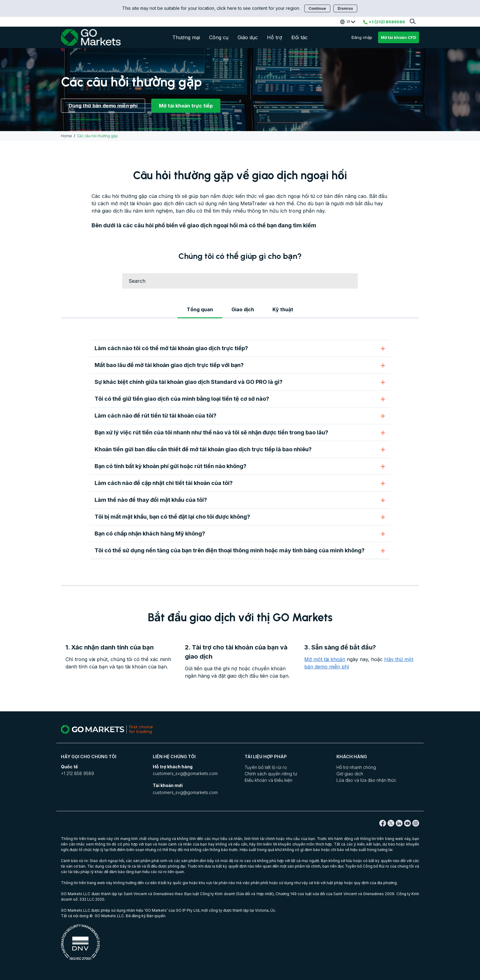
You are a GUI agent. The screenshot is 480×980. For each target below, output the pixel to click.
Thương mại (186, 37)
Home (66, 136)
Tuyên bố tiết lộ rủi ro (266, 767)
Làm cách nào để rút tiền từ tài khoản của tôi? (156, 416)
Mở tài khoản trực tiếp (186, 106)
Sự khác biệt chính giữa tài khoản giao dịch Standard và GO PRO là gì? (189, 382)
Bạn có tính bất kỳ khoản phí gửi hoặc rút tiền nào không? (171, 466)
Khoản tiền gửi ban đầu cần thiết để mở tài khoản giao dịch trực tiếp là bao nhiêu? (203, 449)
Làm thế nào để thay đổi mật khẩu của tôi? (151, 500)
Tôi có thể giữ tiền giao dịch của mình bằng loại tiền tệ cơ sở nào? (182, 399)
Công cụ (219, 37)
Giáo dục (248, 37)
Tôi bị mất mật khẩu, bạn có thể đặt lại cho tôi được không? (172, 517)
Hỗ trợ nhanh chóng (356, 767)
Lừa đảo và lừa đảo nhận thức (366, 780)
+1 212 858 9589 (77, 773)
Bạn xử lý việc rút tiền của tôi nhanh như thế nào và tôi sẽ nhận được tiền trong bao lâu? (211, 432)
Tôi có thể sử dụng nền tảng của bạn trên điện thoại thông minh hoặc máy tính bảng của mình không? (230, 550)
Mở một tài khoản (325, 659)
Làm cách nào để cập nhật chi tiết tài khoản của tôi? (164, 483)
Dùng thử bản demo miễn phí (103, 106)
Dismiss (345, 8)
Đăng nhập (362, 37)
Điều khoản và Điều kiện (268, 780)
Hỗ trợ (275, 37)
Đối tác (300, 37)
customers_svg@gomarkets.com (185, 773)
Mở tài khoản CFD (399, 37)
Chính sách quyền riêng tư (271, 774)
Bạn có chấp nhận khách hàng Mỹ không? (150, 534)
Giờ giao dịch (350, 774)
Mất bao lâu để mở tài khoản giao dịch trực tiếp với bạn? (169, 365)
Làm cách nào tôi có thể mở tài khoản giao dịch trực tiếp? (171, 348)
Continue (317, 8)
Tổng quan (200, 309)
